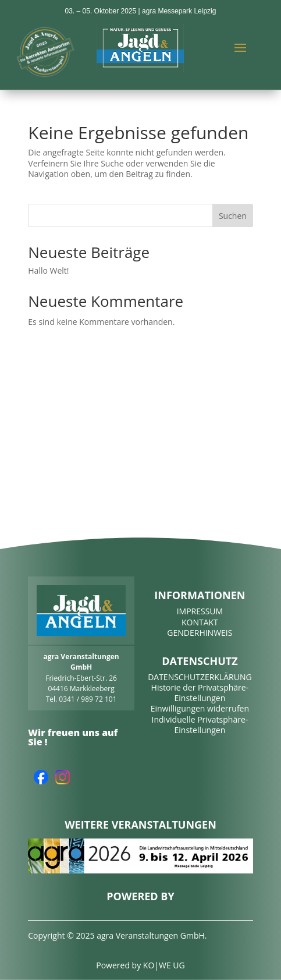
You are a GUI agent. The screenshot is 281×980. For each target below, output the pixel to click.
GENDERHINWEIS (200, 633)
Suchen (233, 216)
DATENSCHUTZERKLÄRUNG (200, 677)
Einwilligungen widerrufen (200, 708)
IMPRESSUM (200, 611)
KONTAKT (200, 622)
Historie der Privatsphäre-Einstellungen (200, 693)
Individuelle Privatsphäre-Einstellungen (200, 725)
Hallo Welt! (48, 270)
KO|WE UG (164, 965)
